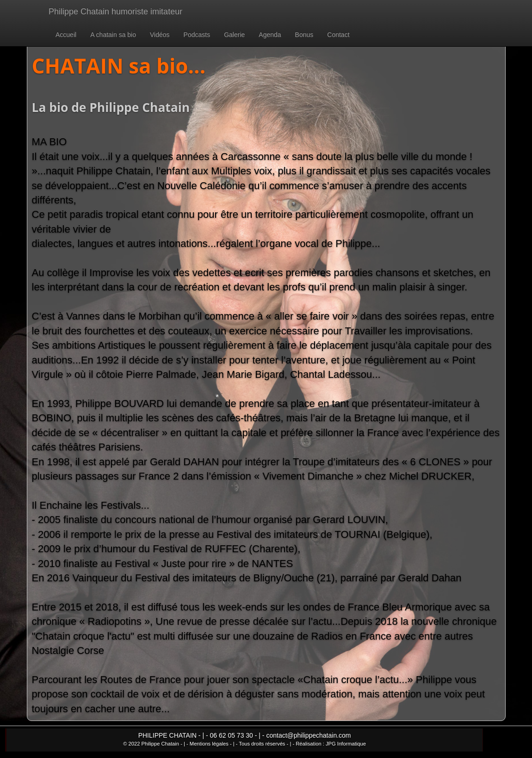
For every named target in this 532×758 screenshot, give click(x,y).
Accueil (66, 35)
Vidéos (160, 35)
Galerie (234, 35)
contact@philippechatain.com (308, 735)
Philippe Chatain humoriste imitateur (115, 12)
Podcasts (197, 35)
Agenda (270, 35)
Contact (338, 35)
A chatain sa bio (113, 35)
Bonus (304, 35)
